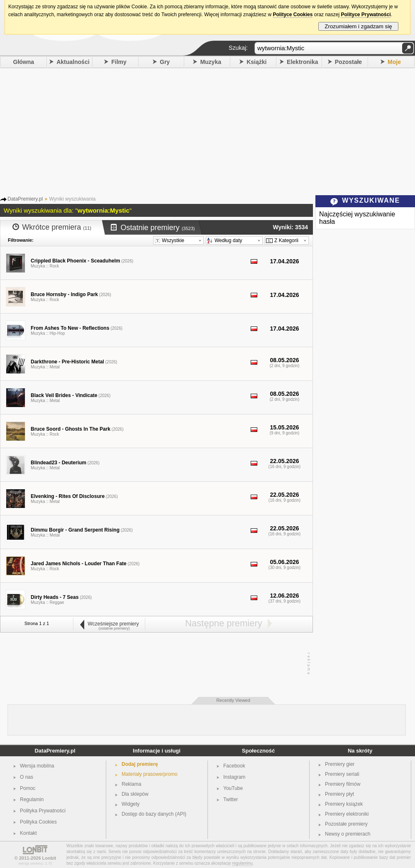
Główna (24, 62)
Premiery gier (340, 764)
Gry (165, 62)
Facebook (234, 766)
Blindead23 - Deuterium (59, 463)
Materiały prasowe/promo (150, 774)
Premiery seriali (342, 774)
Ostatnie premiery (153, 228)
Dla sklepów (135, 794)
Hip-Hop (57, 333)
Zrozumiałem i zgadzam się (358, 26)
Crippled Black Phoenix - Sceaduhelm (75, 261)
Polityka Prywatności (43, 811)
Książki (256, 62)
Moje (394, 62)
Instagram (234, 777)
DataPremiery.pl (55, 751)
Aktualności (73, 62)
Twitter (231, 799)
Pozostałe (348, 62)
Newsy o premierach (348, 834)
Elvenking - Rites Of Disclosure (68, 496)
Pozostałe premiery (346, 824)
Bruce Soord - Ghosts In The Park (71, 429)
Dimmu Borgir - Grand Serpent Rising (75, 530)
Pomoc (28, 788)
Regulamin (32, 799)
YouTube (233, 788)
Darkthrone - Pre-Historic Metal (67, 362)
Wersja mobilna (37, 766)
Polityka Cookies (38, 822)
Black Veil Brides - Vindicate (64, 395)
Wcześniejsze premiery (109, 624)
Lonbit (49, 858)
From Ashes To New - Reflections (70, 328)
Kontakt (28, 833)
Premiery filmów (343, 784)
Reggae (57, 602)
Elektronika (302, 62)
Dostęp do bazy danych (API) (154, 814)
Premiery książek (344, 804)
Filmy (119, 62)
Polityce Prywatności (366, 15)
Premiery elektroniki (347, 814)
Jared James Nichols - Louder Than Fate (79, 564)
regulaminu (242, 863)
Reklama (131, 784)
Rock (55, 266)
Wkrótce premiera (52, 227)
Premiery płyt (339, 794)
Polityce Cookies (293, 15)
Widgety (131, 804)
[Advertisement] (208, 130)
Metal (55, 367)
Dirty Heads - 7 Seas (55, 597)
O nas (27, 777)
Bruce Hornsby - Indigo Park (64, 294)
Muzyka (211, 62)
